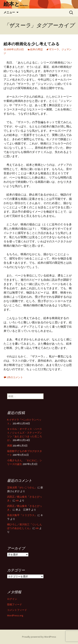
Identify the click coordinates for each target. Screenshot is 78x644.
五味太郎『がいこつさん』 (22, 487)
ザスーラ (54, 49)
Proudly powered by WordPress (39, 637)
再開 (10, 446)
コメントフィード (17, 610)
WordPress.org (15, 615)
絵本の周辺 (36, 49)
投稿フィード (15, 604)
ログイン (12, 599)
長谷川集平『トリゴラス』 (22, 515)
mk (17, 500)
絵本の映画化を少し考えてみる (32, 44)
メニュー (9, 12)
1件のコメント (15, 377)
